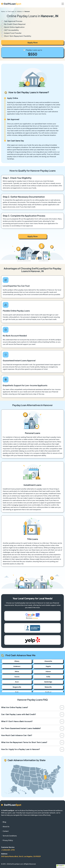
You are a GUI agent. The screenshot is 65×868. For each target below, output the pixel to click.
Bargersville (17, 687)
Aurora (17, 677)
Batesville (48, 687)
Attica (17, 672)
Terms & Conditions (10, 836)
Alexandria (48, 661)
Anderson (17, 666)
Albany (17, 661)
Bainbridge (48, 682)
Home (3, 11)
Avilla (48, 677)
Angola (48, 666)
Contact (6, 831)
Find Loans (11, 11)
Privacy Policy (8, 840)
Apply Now (33, 42)
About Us (6, 827)
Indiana (19, 11)
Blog (4, 822)
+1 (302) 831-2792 (8, 850)
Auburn (48, 672)
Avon (17, 682)
